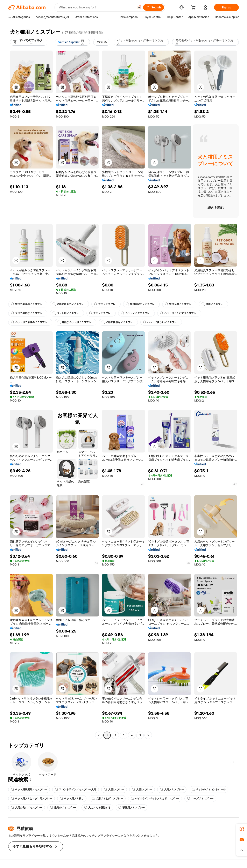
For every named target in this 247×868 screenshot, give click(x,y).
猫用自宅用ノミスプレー (141, 304)
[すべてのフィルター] (29, 42)
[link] (242, 829)
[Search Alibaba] (96, 7)
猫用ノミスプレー (213, 304)
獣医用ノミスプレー (132, 808)
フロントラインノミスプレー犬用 (76, 790)
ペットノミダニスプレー (136, 313)
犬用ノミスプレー (106, 304)
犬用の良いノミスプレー (27, 808)
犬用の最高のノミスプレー (69, 304)
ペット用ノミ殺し (72, 799)
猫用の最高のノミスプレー (28, 304)
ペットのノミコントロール (209, 790)
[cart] (194, 8)
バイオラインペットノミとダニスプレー (155, 799)
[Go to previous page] (99, 735)
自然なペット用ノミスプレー (76, 322)
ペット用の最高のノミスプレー (30, 322)
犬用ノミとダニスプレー (107, 799)
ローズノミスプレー (200, 799)
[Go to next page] (148, 735)
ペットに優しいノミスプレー (161, 322)
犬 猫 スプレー (114, 790)
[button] (139, 7)
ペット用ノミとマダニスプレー (179, 313)
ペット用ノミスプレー (67, 313)
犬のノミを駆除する (97, 808)
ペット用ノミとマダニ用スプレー (31, 799)
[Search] (154, 7)
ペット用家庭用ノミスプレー (29, 790)
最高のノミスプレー (63, 808)
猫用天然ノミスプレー (179, 304)
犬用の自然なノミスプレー (28, 313)
